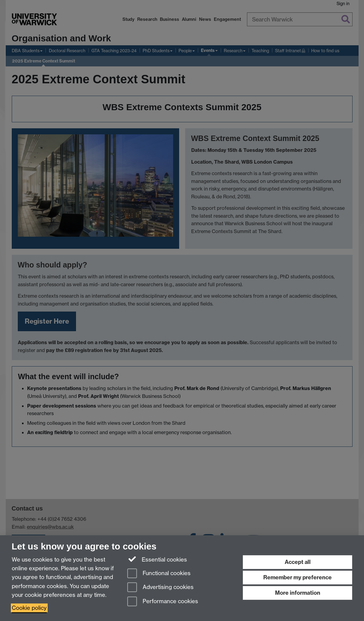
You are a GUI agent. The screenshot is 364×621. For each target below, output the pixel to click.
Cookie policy (29, 608)
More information (298, 593)
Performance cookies (163, 602)
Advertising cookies (160, 588)
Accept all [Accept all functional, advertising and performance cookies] (298, 562)
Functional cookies (159, 574)
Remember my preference (298, 577)
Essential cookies (157, 559)
